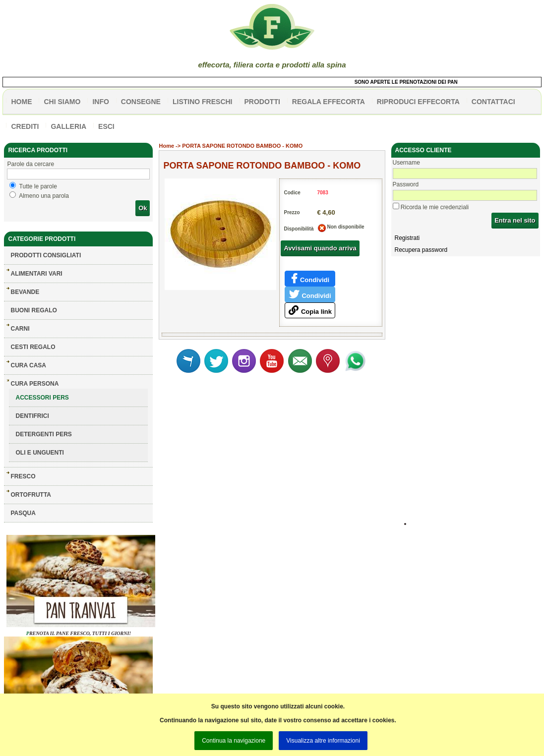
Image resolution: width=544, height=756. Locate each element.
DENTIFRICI (32, 416)
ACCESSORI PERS (42, 398)
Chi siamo (62, 102)
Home (166, 146)
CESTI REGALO (33, 347)
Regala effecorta (329, 102)
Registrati (407, 238)
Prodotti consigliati (46, 255)
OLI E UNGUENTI (39, 453)
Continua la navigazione (234, 741)
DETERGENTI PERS (43, 434)
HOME (21, 102)
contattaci (493, 102)
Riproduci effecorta (418, 102)
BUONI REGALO (33, 310)
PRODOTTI (262, 102)
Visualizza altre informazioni (323, 741)
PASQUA (23, 513)
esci (106, 126)
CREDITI (25, 126)
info (100, 102)
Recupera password (421, 250)
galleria (68, 126)
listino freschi (203, 102)
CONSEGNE (141, 102)
